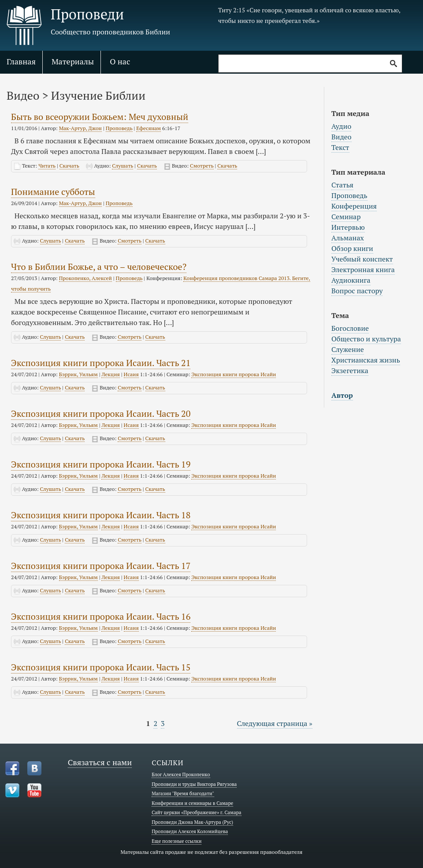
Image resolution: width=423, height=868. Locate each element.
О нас (120, 61)
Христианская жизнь (366, 360)
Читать (47, 166)
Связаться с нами (100, 762)
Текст (340, 147)
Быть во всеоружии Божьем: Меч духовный (100, 117)
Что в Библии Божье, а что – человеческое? (99, 267)
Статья (342, 185)
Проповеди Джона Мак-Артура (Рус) (192, 822)
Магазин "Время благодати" (183, 793)
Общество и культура (366, 339)
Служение (348, 349)
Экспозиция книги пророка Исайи (234, 374)
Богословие (350, 328)
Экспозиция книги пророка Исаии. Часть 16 (101, 616)
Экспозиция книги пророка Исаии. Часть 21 (101, 363)
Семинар (346, 217)
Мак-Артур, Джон (80, 128)
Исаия (131, 374)
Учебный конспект (362, 259)
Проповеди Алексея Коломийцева (190, 831)
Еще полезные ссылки (176, 841)
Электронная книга (363, 269)
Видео (341, 137)
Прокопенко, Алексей (85, 278)
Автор (342, 395)
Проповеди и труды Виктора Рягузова (194, 784)
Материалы (73, 61)
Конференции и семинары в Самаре (192, 803)
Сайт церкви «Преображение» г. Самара (196, 812)
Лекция (110, 374)
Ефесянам (148, 128)
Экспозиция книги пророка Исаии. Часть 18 (101, 515)
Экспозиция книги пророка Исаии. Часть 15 (101, 667)
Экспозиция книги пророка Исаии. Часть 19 (101, 464)
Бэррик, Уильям (78, 374)
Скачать (69, 166)
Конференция (354, 206)
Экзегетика (350, 370)
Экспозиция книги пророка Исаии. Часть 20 (101, 413)
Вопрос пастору (357, 291)
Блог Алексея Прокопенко (181, 774)
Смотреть (202, 166)
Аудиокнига (351, 280)
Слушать (122, 166)
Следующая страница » (275, 723)
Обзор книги (352, 248)
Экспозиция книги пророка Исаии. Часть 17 (101, 566)
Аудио (341, 126)
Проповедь (119, 128)
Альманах (348, 238)
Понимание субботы (53, 192)
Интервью (348, 227)
